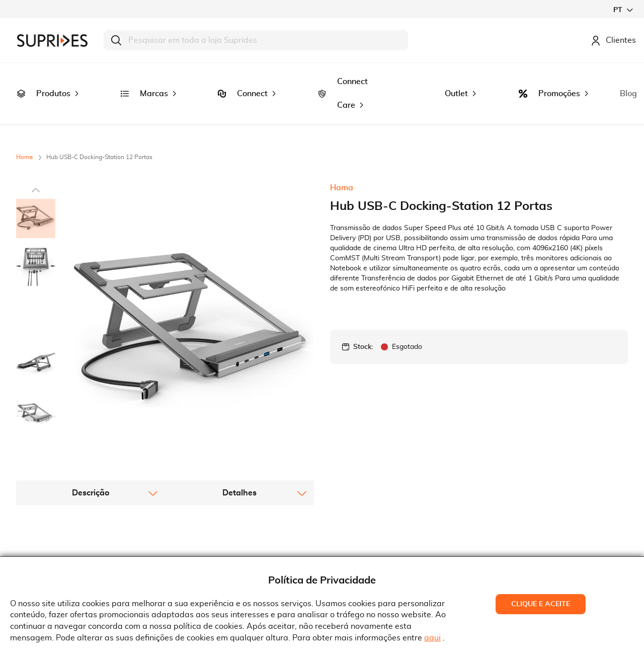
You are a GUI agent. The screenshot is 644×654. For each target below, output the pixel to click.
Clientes (613, 40)
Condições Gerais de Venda (228, 545)
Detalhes (239, 389)
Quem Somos (48, 530)
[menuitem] (21, 75)
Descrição (91, 389)
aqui (432, 638)
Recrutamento (50, 545)
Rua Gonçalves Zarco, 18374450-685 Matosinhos (382, 547)
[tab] (91, 389)
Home (25, 119)
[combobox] (256, 40)
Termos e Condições (214, 530)
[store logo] (52, 41)
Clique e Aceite (541, 604)
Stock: (363, 309)
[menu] (322, 75)
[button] (623, 10)
